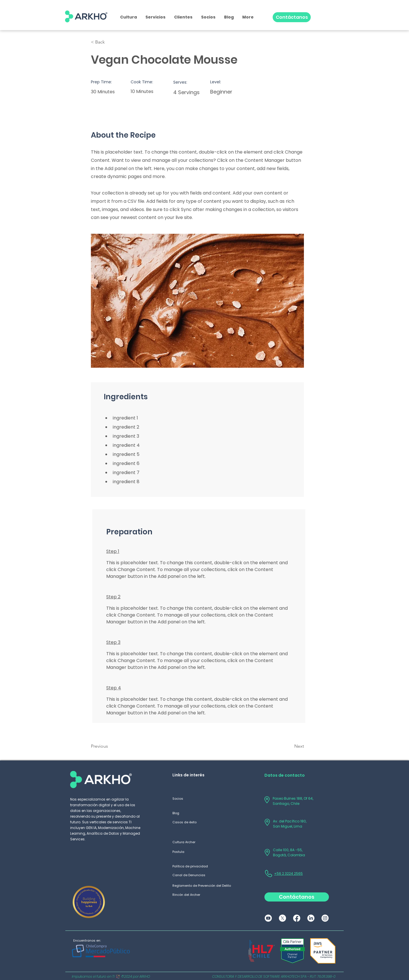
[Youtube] (268, 918)
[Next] (290, 746)
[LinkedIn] (311, 918)
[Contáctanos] (292, 17)
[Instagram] (325, 918)
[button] (156, 17)
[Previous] (109, 746)
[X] (282, 918)
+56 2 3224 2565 (288, 873)
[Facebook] (297, 918)
